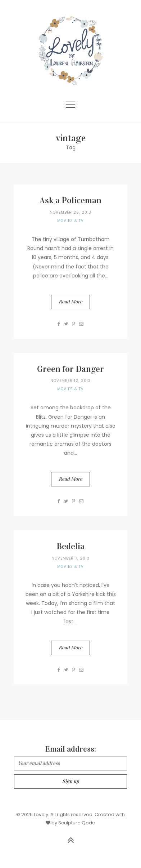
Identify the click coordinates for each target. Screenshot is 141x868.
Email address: (71, 749)
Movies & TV (70, 221)
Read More (70, 302)
